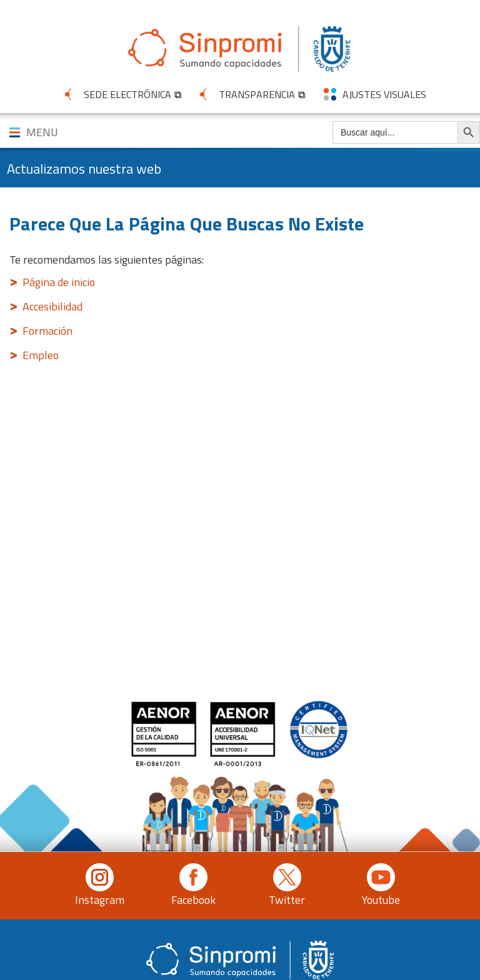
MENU (42, 132)
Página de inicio (59, 282)
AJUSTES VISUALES (384, 94)
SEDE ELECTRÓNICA (127, 94)
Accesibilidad (52, 306)
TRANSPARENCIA (257, 94)
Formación (47, 331)
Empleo (41, 355)
